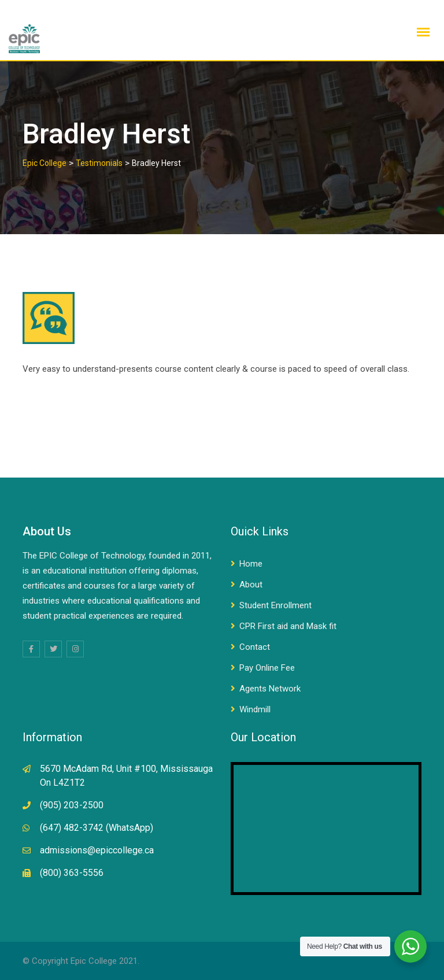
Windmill (255, 709)
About (251, 585)
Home (251, 564)
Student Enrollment (275, 605)
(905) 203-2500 (72, 805)
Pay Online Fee (267, 668)
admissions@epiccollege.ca (97, 850)
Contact (255, 647)
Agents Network (270, 689)
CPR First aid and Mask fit (288, 626)
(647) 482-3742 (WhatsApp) (97, 828)
